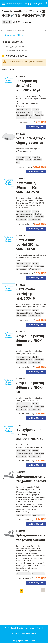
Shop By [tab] (7, 22)
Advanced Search (29, 633)
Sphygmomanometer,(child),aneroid (31, 537)
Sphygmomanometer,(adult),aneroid (31, 479)
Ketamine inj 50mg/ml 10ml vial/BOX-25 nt (28, 187)
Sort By (16, 22)
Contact (40, 628)
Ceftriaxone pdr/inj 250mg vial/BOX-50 (28, 244)
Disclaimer (15, 633)
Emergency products (15, 47)
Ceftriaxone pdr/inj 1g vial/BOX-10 (26, 294)
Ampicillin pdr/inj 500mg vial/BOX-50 (30, 387)
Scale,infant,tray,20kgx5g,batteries (31, 140)
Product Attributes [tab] (16, 56)
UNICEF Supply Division (14, 628)
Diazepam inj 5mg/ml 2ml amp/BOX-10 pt (28, 86)
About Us (30, 628)
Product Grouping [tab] (12, 42)
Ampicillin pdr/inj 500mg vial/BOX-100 (30, 341)
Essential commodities (16, 51)
